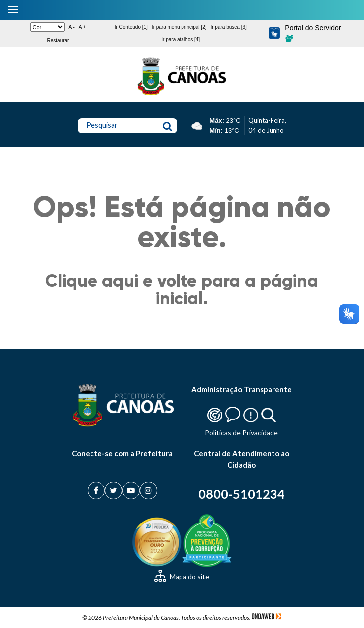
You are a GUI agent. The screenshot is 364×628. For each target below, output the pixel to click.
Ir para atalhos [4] (181, 40)
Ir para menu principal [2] (179, 27)
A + (82, 27)
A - (72, 27)
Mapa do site (182, 576)
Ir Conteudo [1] (131, 27)
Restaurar (58, 41)
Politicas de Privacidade (241, 433)
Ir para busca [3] (228, 27)
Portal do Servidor (313, 33)
